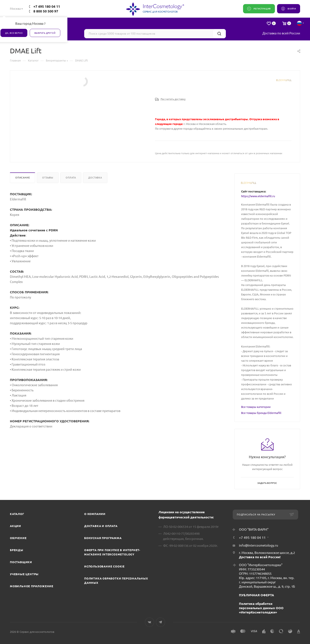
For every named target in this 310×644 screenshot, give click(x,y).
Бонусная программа (103, 538)
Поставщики (21, 562)
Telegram (160, 622)
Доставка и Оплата (101, 526)
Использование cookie (104, 566)
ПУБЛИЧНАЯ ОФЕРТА (257, 595)
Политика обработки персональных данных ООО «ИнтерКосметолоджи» (261, 608)
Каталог (17, 514)
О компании (95, 514)
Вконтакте (150, 622)
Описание (22, 178)
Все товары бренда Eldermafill (261, 413)
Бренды (17, 550)
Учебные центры (24, 574)
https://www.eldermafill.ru (258, 196)
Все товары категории (256, 407)
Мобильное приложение (32, 586)
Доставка (95, 178)
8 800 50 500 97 (46, 11)
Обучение (18, 538)
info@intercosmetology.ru (259, 545)
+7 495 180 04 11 (47, 6)
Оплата (71, 178)
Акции (15, 526)
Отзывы (48, 178)
